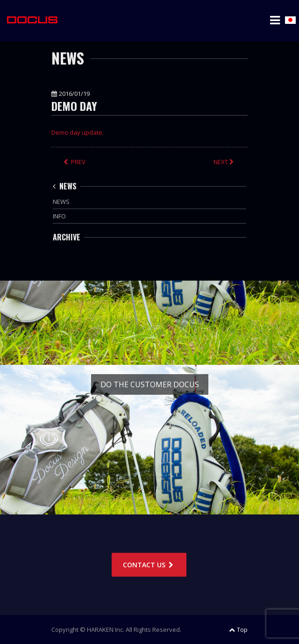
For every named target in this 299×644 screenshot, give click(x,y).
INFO (59, 216)
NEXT (224, 162)
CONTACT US (149, 565)
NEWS (65, 186)
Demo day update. (78, 132)
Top (238, 630)
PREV (75, 162)
